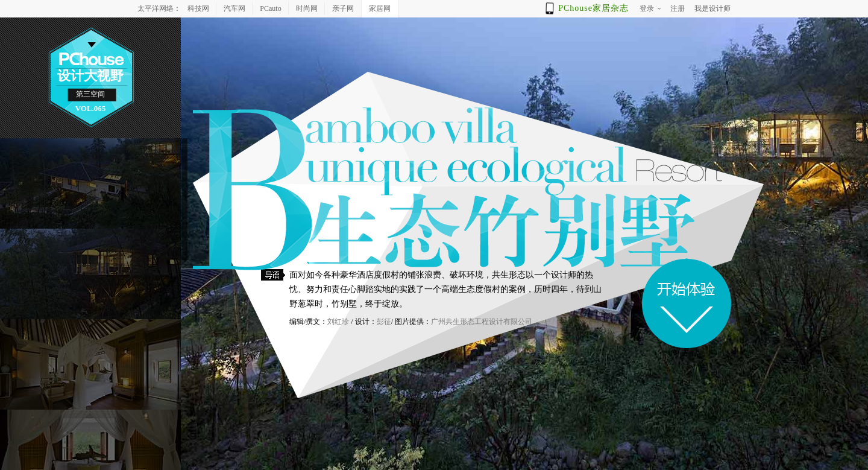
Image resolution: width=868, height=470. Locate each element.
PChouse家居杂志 (593, 8)
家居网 (380, 8)
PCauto (270, 8)
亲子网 (343, 8)
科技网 (198, 8)
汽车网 (234, 8)
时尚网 (307, 8)
